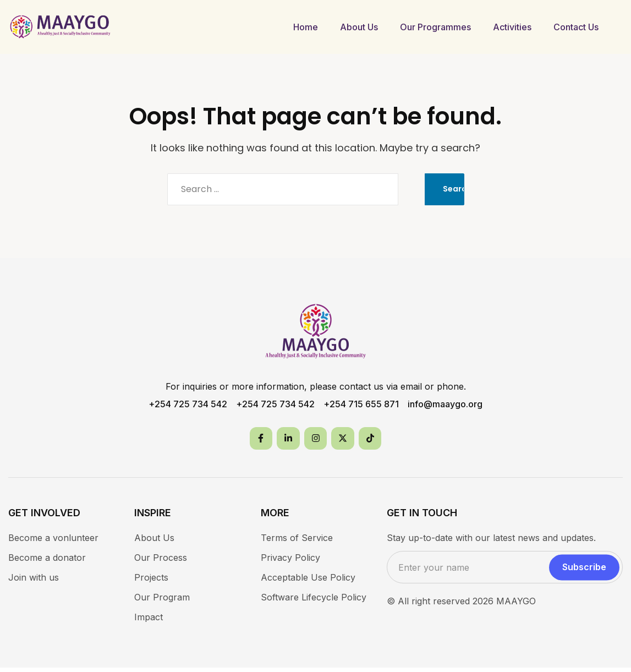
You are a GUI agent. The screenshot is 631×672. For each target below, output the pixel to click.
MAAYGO (516, 605)
